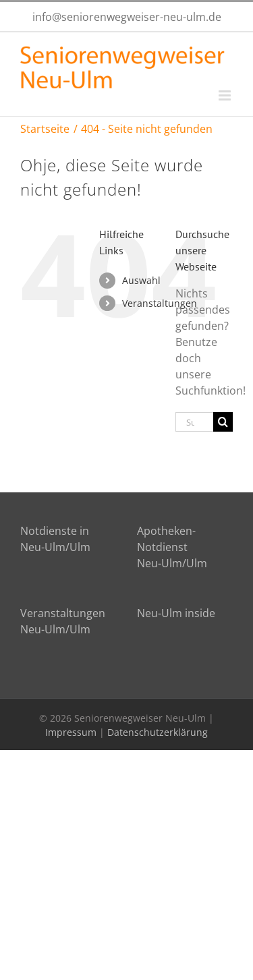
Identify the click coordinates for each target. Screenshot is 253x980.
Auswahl (141, 280)
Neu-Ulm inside (176, 613)
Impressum (71, 732)
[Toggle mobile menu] (226, 95)
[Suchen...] (194, 422)
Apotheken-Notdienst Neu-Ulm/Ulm (172, 547)
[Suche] (223, 422)
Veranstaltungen (160, 303)
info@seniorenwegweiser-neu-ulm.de (127, 17)
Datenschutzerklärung (158, 732)
